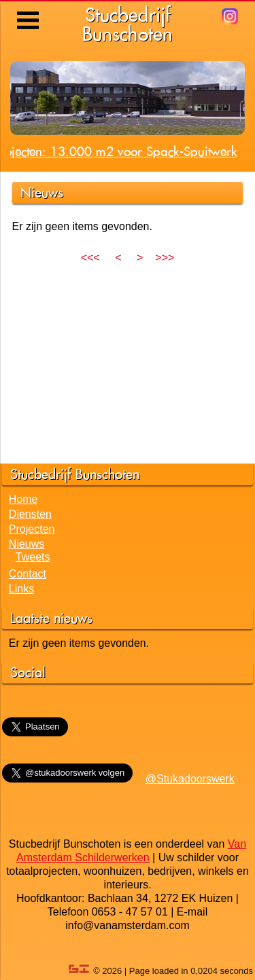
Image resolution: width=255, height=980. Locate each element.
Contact (28, 574)
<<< (90, 258)
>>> (165, 258)
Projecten (32, 529)
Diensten (30, 514)
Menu (29, 10)
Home (23, 499)
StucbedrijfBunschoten (128, 24)
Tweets (33, 557)
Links (21, 589)
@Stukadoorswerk (190, 779)
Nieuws (27, 544)
